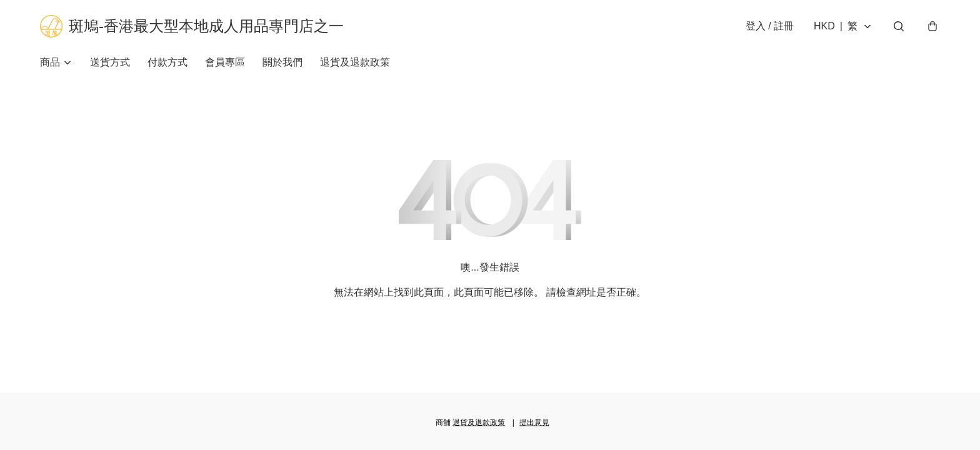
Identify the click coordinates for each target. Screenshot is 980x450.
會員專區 (225, 62)
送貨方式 (110, 62)
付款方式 (167, 62)
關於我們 (282, 62)
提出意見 (534, 422)
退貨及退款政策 (355, 62)
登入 (770, 26)
